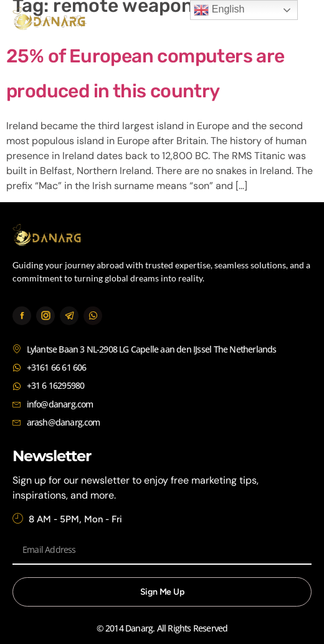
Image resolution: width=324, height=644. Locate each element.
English (219, 10)
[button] (298, 20)
